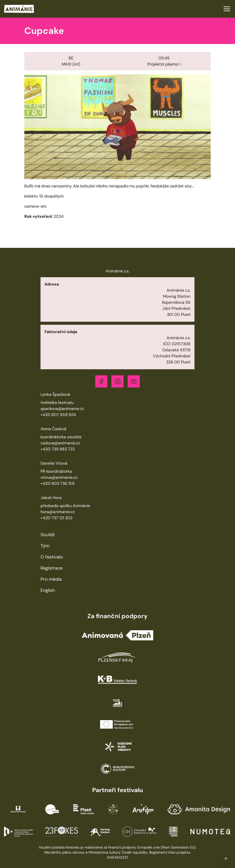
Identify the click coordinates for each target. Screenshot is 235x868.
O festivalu (52, 557)
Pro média (51, 579)
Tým (45, 546)
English (48, 590)
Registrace (52, 568)
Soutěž (48, 535)
